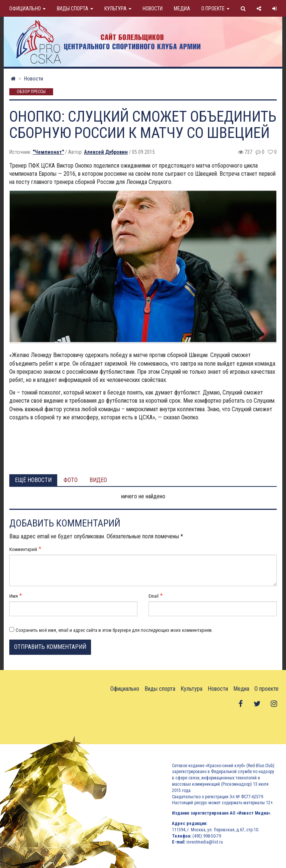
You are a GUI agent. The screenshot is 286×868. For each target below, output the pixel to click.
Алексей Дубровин (106, 152)
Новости (153, 9)
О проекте (215, 9)
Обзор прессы (31, 92)
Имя (14, 596)
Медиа (182, 9)
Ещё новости (33, 480)
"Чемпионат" (48, 152)
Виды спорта (75, 9)
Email (154, 596)
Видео (98, 480)
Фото (71, 480)
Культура (118, 9)
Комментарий (23, 549)
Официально (27, 9)
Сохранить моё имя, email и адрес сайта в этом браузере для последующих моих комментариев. (114, 630)
